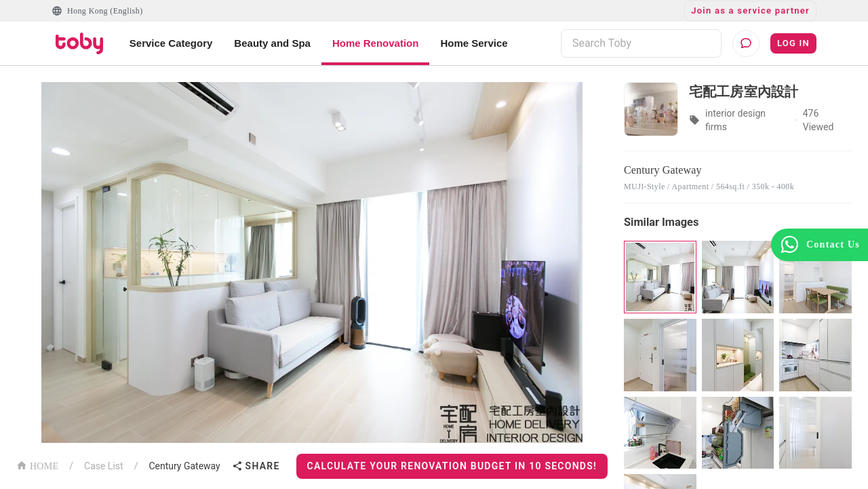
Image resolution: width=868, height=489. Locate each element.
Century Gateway (184, 466)
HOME (37, 465)
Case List (104, 466)
